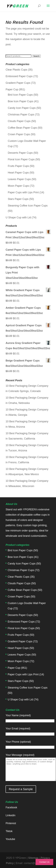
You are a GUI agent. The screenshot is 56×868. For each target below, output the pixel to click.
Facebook (11, 807)
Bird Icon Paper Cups (20, 95)
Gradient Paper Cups (18, 83)
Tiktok (9, 831)
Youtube (10, 839)
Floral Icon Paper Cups (21, 159)
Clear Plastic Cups (16, 70)
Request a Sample (21, 789)
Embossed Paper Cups (19, 76)
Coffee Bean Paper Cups (22, 128)
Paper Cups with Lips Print (23, 192)
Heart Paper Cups (18, 173)
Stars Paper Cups (18, 199)
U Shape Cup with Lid (18, 217)
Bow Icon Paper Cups (20, 101)
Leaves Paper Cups (19, 179)
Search (36, 56)
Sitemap (33, 858)
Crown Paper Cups (19, 134)
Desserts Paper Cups (20, 153)
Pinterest (11, 823)
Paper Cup (12, 89)
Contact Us (44, 862)
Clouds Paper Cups (19, 121)
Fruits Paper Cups (18, 166)
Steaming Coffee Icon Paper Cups (28, 206)
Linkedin (10, 815)
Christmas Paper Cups (21, 115)
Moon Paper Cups (18, 186)
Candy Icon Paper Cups (22, 108)
